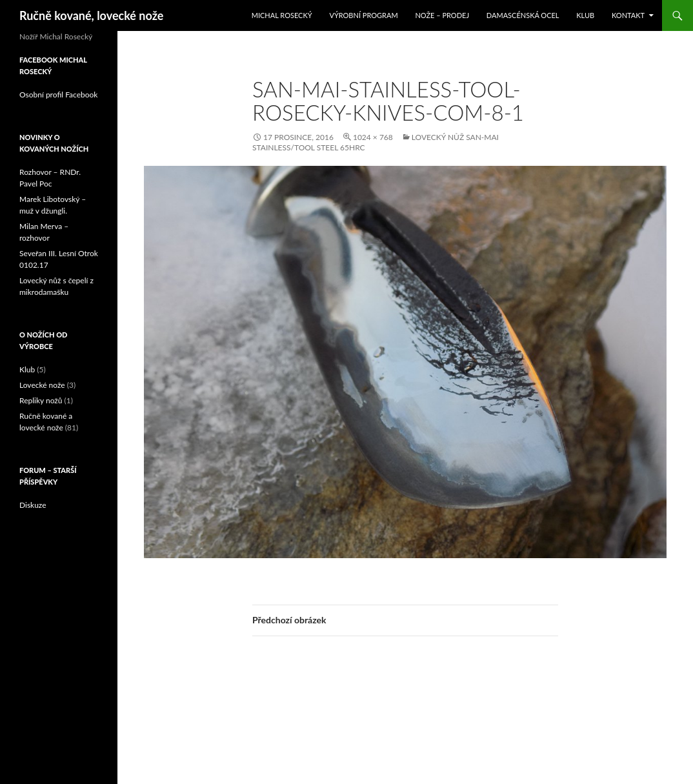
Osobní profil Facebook (58, 95)
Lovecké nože (42, 385)
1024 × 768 (373, 137)
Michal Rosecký (282, 15)
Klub (585, 15)
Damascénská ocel (523, 15)
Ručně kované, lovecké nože (91, 15)
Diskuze (33, 505)
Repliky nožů (41, 400)
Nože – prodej (442, 15)
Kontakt (628, 15)
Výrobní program (363, 15)
